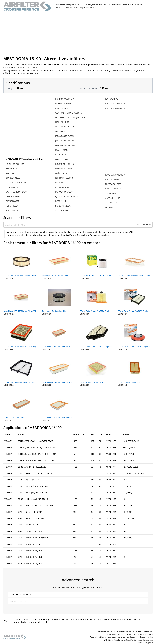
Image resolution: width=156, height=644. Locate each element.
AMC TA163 (11, 173)
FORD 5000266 (13, 206)
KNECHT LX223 (62, 155)
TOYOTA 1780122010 (115, 103)
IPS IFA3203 (61, 131)
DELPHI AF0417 (13, 196)
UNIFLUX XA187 (112, 198)
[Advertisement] (78, 34)
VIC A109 (109, 207)
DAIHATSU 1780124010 (17, 192)
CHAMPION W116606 (16, 183)
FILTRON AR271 (13, 201)
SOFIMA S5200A (63, 206)
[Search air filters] (69, 225)
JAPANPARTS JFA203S (65, 145)
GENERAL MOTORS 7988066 (69, 113)
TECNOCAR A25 (112, 99)
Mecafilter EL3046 (64, 169)
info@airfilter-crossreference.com (140, 640)
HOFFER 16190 (62, 122)
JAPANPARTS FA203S (65, 136)
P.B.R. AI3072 (61, 183)
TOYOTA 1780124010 (115, 108)
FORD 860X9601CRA (65, 99)
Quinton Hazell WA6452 (66, 196)
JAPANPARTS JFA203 (65, 141)
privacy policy (148, 643)
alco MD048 (11, 169)
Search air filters (143, 224)
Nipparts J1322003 (64, 178)
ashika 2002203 (13, 178)
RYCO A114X (61, 201)
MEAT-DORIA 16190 (65, 164)
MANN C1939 (62, 159)
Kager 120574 (62, 150)
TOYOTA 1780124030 (115, 175)
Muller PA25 (61, 173)
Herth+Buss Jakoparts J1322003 (70, 117)
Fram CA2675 (62, 108)
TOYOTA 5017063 (113, 184)
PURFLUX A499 (62, 187)
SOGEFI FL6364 (62, 210)
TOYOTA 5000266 (113, 179)
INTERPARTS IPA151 (65, 127)
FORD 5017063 (13, 210)
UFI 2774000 (111, 193)
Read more (94, 8)
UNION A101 (111, 203)
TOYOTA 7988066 (113, 189)
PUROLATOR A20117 (65, 192)
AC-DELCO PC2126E (15, 164)
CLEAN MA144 (12, 187)
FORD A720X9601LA (65, 103)
